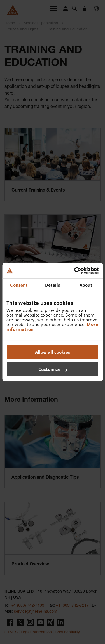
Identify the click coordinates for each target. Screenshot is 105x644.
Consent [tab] (19, 285)
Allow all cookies (53, 352)
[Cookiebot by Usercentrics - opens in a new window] (75, 271)
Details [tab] (53, 285)
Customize (53, 369)
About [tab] (86, 285)
